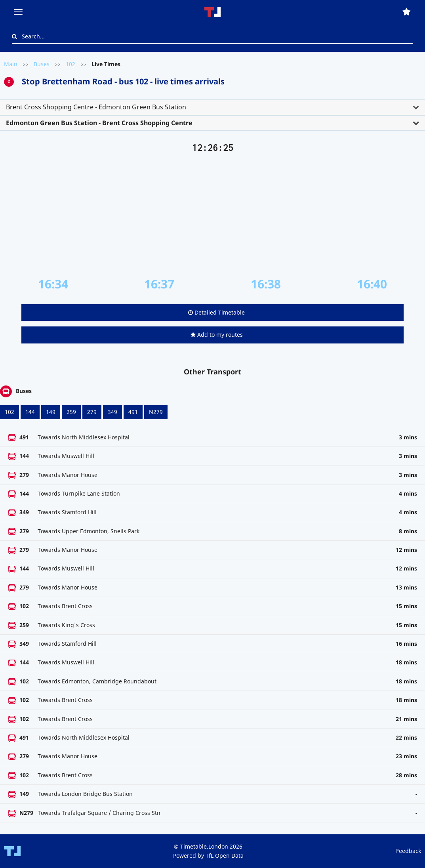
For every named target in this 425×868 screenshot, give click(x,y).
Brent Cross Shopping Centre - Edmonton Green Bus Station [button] (96, 107)
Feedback (409, 851)
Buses (42, 64)
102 (71, 64)
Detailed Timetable (216, 312)
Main (11, 64)
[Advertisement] (212, 215)
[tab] (212, 107)
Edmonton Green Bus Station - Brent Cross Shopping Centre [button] (99, 123)
